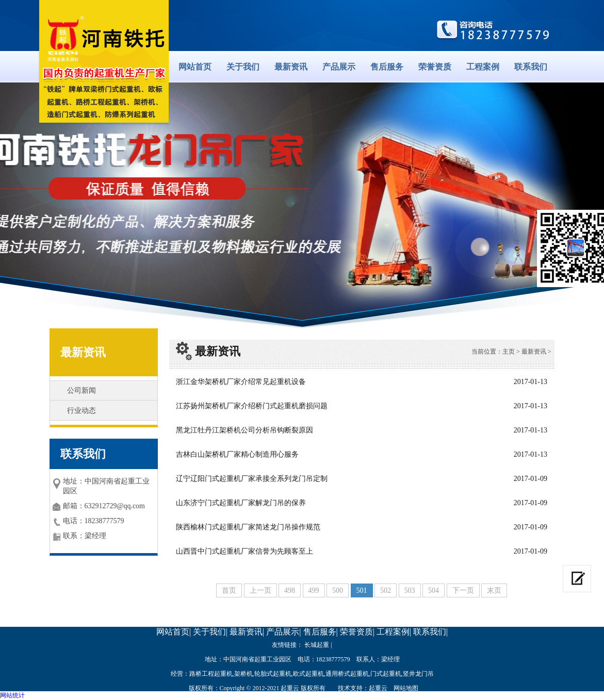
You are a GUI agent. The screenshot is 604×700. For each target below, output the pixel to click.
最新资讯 (291, 67)
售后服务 (387, 67)
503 (410, 590)
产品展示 (339, 67)
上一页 (260, 590)
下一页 (463, 590)
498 (290, 590)
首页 (229, 590)
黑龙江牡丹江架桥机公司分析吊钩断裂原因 (244, 430)
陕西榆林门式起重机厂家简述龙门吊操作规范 (248, 527)
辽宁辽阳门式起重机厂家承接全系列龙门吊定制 (252, 479)
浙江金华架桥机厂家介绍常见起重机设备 (241, 382)
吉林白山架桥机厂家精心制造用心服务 (237, 454)
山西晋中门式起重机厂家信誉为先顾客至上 (244, 551)
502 (386, 590)
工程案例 (483, 67)
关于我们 (243, 67)
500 (338, 590)
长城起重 (317, 645)
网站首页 (195, 67)
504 (434, 590)
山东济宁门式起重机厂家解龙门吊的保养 (241, 503)
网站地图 (406, 688)
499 (314, 590)
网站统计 (12, 695)
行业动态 (81, 411)
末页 (494, 590)
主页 (509, 352)
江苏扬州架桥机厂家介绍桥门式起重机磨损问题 (252, 406)
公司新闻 (81, 390)
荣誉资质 (435, 67)
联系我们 (531, 67)
